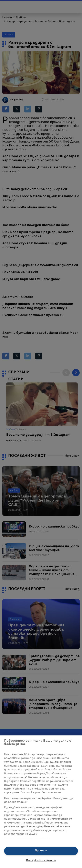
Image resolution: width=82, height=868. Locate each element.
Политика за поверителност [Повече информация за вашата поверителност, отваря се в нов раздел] (41, 793)
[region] (41, 802)
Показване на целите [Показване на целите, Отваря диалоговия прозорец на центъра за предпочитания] (41, 861)
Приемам (41, 851)
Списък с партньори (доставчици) (28, 839)
